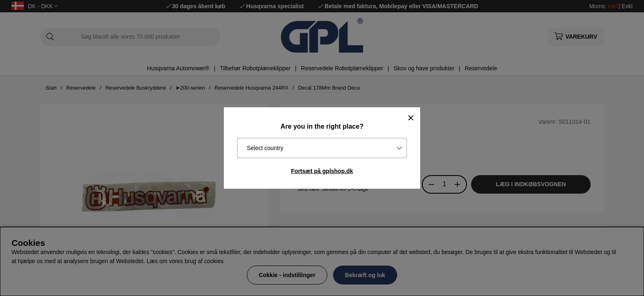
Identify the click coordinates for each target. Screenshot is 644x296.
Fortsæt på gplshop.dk (322, 171)
